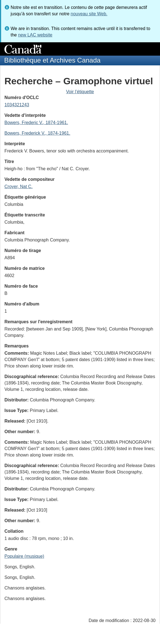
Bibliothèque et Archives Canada (52, 60)
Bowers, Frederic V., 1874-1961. (36, 123)
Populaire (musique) (24, 556)
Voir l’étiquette (80, 92)
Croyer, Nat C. (18, 187)
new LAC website (35, 35)
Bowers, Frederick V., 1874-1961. (37, 133)
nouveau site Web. (89, 14)
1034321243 (17, 105)
